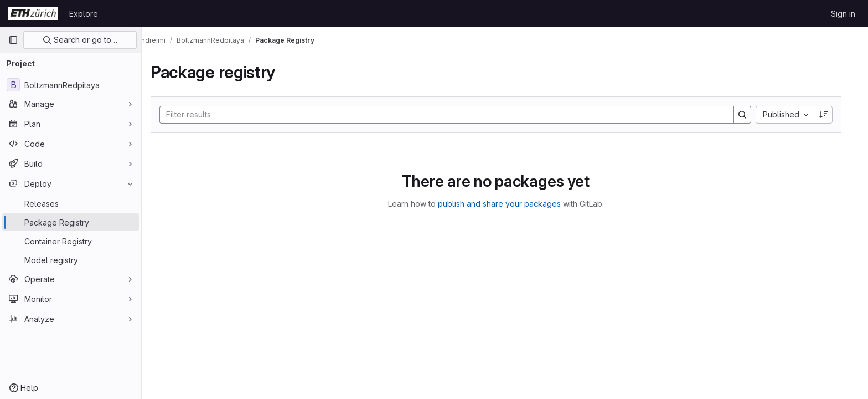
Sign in (843, 14)
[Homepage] (33, 13)
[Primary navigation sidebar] (13, 40)
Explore (84, 14)
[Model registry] (71, 260)
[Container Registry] (71, 241)
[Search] (450, 115)
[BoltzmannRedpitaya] (71, 85)
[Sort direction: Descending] (833, 115)
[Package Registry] (71, 222)
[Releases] (71, 203)
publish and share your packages (508, 204)
